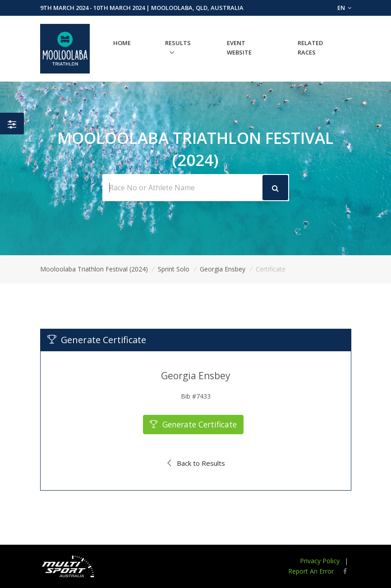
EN (344, 8)
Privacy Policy (320, 561)
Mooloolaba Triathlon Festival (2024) (94, 269)
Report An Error (311, 571)
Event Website (239, 48)
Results (178, 43)
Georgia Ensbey (223, 269)
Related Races (310, 48)
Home (122, 43)
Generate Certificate (193, 424)
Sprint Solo (174, 269)
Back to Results (195, 463)
